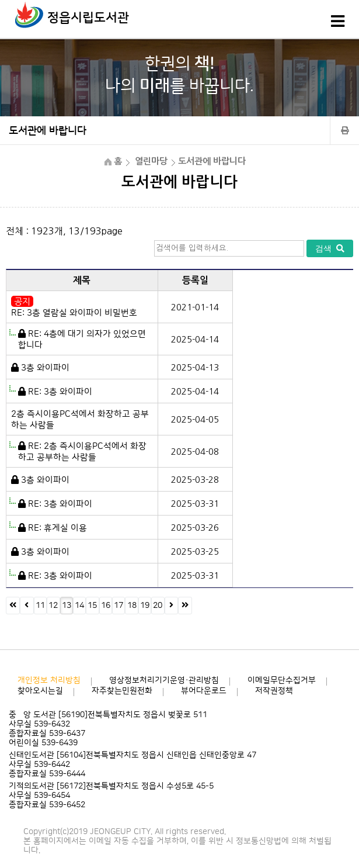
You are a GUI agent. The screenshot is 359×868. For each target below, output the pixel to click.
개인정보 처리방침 (49, 680)
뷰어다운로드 (204, 691)
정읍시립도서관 (88, 18)
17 (118, 606)
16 (106, 606)
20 (158, 606)
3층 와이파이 (45, 368)
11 (40, 606)
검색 (330, 248)
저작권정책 (274, 691)
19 (145, 606)
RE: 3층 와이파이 (60, 392)
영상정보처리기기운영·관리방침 (164, 680)
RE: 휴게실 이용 (57, 528)
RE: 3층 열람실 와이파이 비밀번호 (74, 313)
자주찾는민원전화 (122, 691)
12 (53, 606)
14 (79, 606)
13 (67, 606)
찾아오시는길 (40, 691)
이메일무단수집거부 (282, 680)
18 (132, 606)
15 (92, 606)
